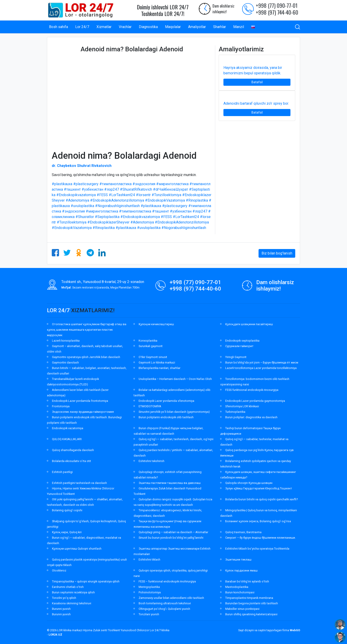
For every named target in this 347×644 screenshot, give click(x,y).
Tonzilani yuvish (149, 614)
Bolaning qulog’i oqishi (67, 510)
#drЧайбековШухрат (171, 189)
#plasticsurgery (86, 184)
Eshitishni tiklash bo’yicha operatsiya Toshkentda (257, 549)
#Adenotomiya (77, 200)
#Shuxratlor (85, 217)
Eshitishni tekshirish (151, 461)
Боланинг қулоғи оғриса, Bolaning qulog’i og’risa (258, 521)
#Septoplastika (107, 217)
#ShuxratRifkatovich (136, 189)
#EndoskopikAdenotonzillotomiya (117, 200)
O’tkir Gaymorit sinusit (153, 357)
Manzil (239, 27)
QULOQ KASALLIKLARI (67, 439)
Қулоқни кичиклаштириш (156, 324)
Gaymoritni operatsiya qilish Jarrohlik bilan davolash (86, 357)
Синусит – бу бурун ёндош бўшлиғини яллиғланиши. (260, 538)
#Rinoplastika (197, 200)
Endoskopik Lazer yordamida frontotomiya (80, 401)
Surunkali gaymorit (151, 346)
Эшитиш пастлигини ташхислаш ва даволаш (170, 483)
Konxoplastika (148, 341)
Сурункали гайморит (239, 346)
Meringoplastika (149, 587)
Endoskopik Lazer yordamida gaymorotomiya (255, 401)
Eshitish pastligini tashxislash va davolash (79, 483)
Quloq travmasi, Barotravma (243, 532)
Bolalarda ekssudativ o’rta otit (71, 461)
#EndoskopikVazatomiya (165, 200)
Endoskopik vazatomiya (68, 428)
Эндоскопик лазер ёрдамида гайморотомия (83, 412)
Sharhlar (220, 27)
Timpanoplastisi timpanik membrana (249, 598)
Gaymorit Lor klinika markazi (157, 362)
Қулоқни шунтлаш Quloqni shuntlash (77, 549)
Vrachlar (125, 27)
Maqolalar (173, 27)
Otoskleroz (59, 570)
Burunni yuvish (61, 609)
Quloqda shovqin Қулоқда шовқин (249, 483)
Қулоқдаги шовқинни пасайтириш (249, 324)
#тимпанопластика (115, 184)
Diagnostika (148, 27)
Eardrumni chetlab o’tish (68, 587)
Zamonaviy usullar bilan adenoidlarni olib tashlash (171, 598)
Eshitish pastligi (62, 472)
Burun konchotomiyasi (240, 592)
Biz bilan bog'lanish (277, 253)
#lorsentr (143, 195)
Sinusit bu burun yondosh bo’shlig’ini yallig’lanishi (171, 538)
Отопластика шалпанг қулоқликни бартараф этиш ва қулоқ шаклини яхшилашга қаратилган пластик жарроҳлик (87, 330)
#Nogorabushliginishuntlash (117, 206)
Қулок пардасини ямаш (241, 570)
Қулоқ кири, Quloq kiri (67, 532)
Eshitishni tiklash (149, 560)
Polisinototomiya (150, 592)
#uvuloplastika (82, 206)
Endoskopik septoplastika (242, 341)
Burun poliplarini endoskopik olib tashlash (166, 417)
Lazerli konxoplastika (66, 341)
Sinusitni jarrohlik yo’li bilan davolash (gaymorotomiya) (174, 412)
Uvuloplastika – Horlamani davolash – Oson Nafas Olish (175, 379)
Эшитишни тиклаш (238, 560)
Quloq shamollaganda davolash (73, 450)
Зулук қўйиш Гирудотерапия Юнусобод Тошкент (259, 488)
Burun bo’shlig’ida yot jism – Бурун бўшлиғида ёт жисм (262, 362)
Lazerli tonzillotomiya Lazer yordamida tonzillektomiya (261, 368)
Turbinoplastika (235, 412)
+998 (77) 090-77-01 (277, 5)
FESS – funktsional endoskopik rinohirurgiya (167, 581)
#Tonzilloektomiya (166, 195)
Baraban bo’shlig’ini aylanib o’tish (247, 581)
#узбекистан (92, 189)
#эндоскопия (144, 184)
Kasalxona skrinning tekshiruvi (72, 603)
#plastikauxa (62, 184)
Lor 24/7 (82, 27)
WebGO (295, 630)
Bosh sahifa (58, 27)
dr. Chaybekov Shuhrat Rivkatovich (82, 166)
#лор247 (112, 189)
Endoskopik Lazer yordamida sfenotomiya (166, 401)
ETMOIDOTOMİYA (150, 406)
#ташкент (72, 189)
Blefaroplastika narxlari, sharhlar (159, 368)
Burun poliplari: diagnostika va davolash (251, 417)
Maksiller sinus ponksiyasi (242, 609)
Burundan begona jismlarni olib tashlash (252, 603)
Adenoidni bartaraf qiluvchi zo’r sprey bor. (256, 103)
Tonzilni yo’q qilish (64, 598)
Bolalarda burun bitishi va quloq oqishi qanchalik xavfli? (262, 499)
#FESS (102, 195)
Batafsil (257, 82)
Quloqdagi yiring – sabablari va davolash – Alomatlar (173, 532)
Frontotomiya (61, 406)
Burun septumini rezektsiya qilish (73, 592)
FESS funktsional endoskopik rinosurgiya (252, 390)
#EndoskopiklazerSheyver (108, 222)
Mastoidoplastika (237, 587)
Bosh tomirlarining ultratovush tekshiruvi (165, 603)
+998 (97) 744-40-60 (277, 12)
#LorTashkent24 (122, 195)
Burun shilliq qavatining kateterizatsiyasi (251, 614)
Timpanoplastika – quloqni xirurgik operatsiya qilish (86, 581)
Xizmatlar (104, 27)
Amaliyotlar (197, 27)
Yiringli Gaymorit (236, 357)
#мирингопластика (172, 184)
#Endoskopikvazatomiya (76, 195)
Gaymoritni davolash (65, 362)
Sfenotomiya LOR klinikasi (242, 406)
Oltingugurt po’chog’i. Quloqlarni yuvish (164, 609)
